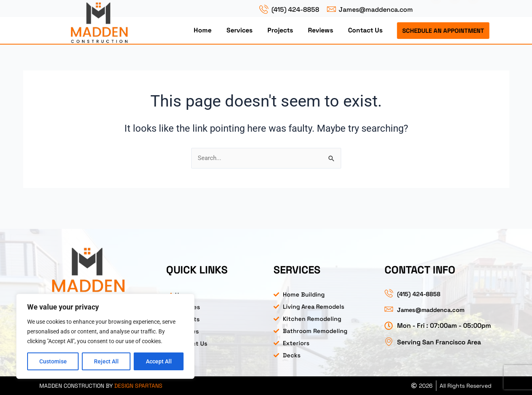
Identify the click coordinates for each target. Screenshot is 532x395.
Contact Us (365, 30)
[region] (105, 336)
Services (239, 30)
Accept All (159, 361)
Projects (280, 30)
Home (203, 30)
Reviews (320, 30)
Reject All (106, 361)
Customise (53, 361)
